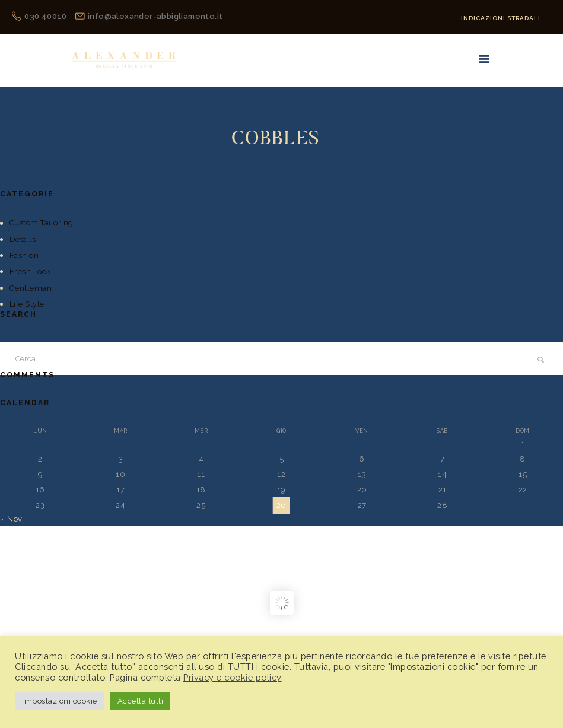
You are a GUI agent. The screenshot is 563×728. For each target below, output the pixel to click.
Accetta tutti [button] (141, 701)
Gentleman (31, 288)
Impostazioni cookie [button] (60, 701)
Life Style (27, 304)
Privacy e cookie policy (233, 677)
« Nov (11, 519)
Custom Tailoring (42, 223)
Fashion (24, 255)
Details (23, 239)
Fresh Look (30, 271)
